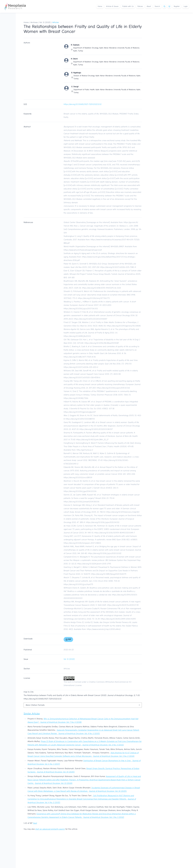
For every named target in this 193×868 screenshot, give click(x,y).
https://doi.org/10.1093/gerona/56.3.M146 (124, 326)
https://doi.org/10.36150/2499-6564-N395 (118, 619)
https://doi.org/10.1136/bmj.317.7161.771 (94, 298)
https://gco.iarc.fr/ (131, 222)
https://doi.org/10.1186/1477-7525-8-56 (80, 357)
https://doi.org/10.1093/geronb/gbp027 (80, 412)
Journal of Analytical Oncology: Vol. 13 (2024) (54, 783)
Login (186, 6)
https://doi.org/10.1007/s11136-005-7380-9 (118, 267)
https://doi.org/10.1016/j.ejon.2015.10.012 (113, 388)
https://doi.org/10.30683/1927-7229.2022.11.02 (83, 104)
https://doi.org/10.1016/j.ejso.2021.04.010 (103, 522)
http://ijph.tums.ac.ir (85, 450)
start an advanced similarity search (50, 829)
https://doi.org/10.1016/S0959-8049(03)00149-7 (115, 533)
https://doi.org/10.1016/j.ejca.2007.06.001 (81, 309)
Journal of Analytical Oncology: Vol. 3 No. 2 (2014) (114, 756)
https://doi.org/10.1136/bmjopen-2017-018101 (82, 543)
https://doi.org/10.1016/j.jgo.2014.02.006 (80, 491)
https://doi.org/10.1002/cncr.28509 (78, 478)
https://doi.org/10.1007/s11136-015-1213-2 (81, 367)
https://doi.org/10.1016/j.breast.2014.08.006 (81, 502)
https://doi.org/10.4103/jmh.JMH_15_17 (92, 440)
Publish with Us (128, 6)
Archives (34, 22)
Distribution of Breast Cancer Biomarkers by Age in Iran (107, 761)
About (149, 6)
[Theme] (169, 6)
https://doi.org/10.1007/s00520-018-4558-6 (82, 378)
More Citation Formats (35, 705)
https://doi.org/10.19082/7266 (76, 398)
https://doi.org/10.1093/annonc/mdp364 (123, 512)
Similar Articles (32, 714)
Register (177, 6)
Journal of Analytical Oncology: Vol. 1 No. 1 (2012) (104, 817)
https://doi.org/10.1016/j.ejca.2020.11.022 (105, 553)
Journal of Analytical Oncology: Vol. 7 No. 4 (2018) (61, 722)
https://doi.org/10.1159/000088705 (80, 419)
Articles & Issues (112, 6)
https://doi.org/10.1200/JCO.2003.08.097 (96, 429)
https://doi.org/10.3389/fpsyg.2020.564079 (109, 574)
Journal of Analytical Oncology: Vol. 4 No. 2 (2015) (79, 734)
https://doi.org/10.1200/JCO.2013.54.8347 (91, 319)
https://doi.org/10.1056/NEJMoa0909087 (102, 343)
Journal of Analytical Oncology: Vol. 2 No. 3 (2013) (103, 745)
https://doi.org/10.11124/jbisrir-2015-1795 (94, 564)
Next (35, 823)
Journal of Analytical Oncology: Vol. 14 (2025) (56, 772)
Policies (140, 6)
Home (100, 6)
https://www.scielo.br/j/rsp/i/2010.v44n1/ (104, 629)
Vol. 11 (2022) (45, 22)
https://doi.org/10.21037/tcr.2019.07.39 (123, 605)
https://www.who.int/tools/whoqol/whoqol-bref (83, 250)
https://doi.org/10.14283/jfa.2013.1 (77, 336)
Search (157, 6)
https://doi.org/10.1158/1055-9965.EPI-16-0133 (101, 288)
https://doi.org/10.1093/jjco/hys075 (78, 584)
